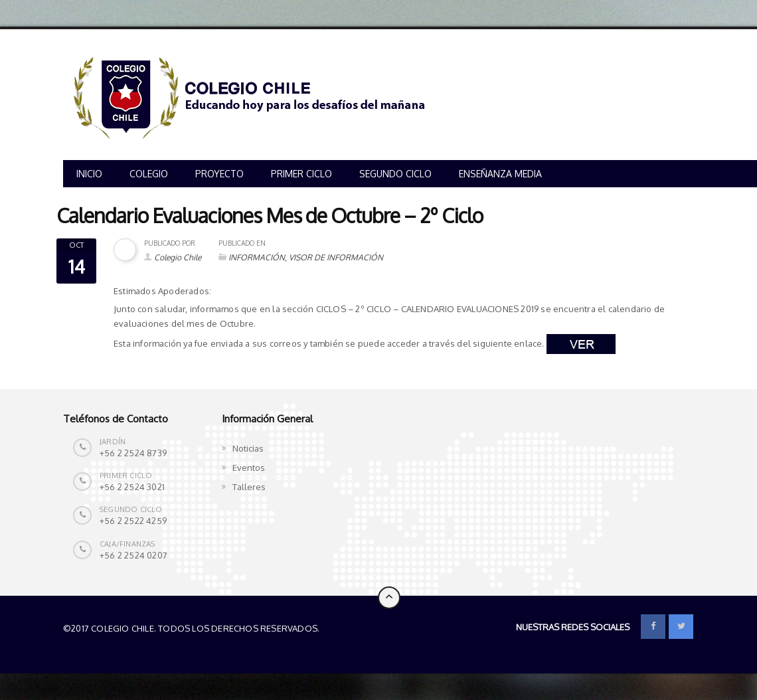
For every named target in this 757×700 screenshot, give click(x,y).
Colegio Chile (178, 257)
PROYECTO (219, 174)
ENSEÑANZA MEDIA (500, 174)
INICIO (89, 174)
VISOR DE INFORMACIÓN (336, 257)
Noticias (248, 448)
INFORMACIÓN (257, 257)
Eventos (249, 468)
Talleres (249, 487)
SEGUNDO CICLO (395, 174)
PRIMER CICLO (301, 174)
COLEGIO (149, 174)
